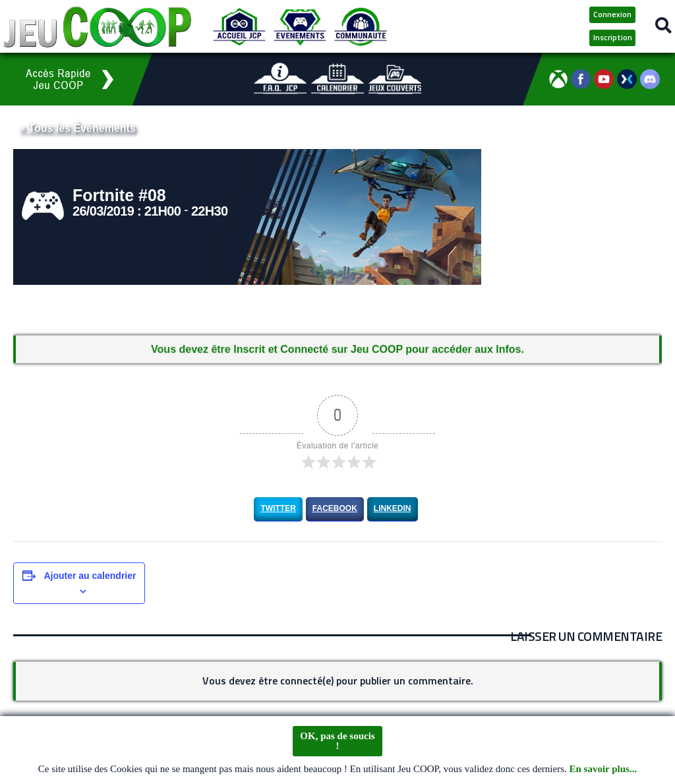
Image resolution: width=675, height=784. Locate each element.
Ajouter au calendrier (90, 576)
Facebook (335, 508)
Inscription (613, 37)
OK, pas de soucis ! (337, 741)
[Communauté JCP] (361, 26)
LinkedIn (393, 508)
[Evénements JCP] (300, 26)
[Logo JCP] (98, 26)
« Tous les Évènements (78, 128)
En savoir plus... (603, 769)
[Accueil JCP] (239, 26)
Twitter (278, 508)
